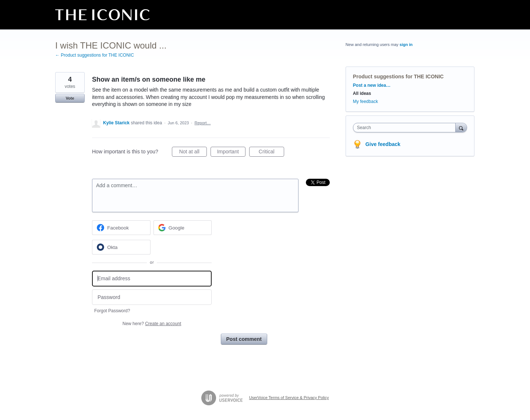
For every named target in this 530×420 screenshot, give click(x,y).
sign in (406, 45)
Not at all (193, 153)
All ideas (362, 93)
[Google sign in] (183, 228)
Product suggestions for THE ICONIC (398, 76)
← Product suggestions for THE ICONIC (95, 55)
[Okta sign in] (121, 247)
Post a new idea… (372, 85)
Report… (202, 123)
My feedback (365, 102)
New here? (152, 324)
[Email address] (152, 279)
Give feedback (383, 144)
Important (231, 153)
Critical (271, 153)
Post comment (244, 339)
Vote (70, 98)
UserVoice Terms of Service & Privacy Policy (289, 398)
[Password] (152, 297)
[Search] (461, 127)
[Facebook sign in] (121, 228)
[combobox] (406, 128)
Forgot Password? (112, 311)
